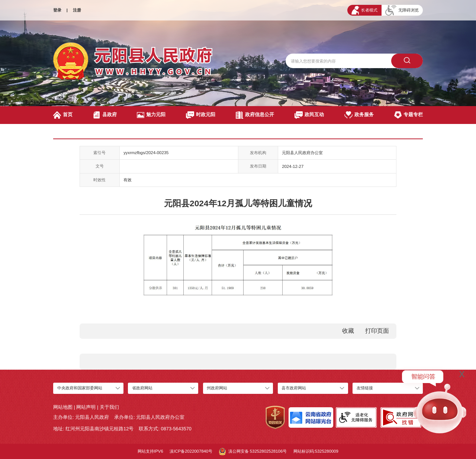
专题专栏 (409, 115)
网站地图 (63, 407)
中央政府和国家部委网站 (80, 388)
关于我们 (109, 407)
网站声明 (86, 407)
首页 (63, 115)
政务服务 (359, 115)
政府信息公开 (255, 115)
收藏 (348, 331)
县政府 (105, 115)
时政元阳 (201, 115)
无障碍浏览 (402, 10)
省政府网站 (142, 388)
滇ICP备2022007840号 (191, 451)
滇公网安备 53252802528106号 (253, 452)
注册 (77, 10)
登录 (57, 10)
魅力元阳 (151, 115)
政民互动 (309, 115)
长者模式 (364, 10)
